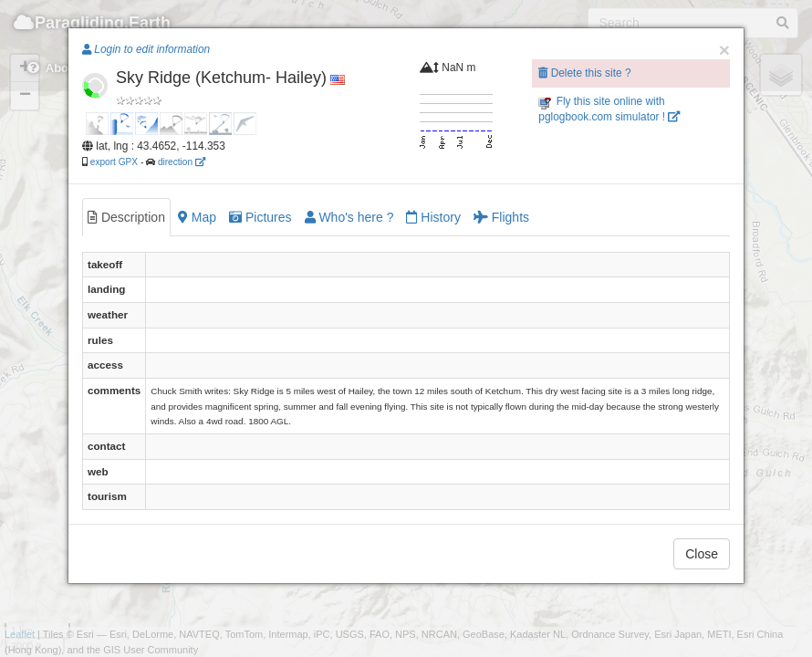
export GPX (114, 162)
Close (702, 554)
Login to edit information (146, 49)
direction (182, 162)
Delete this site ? (584, 73)
